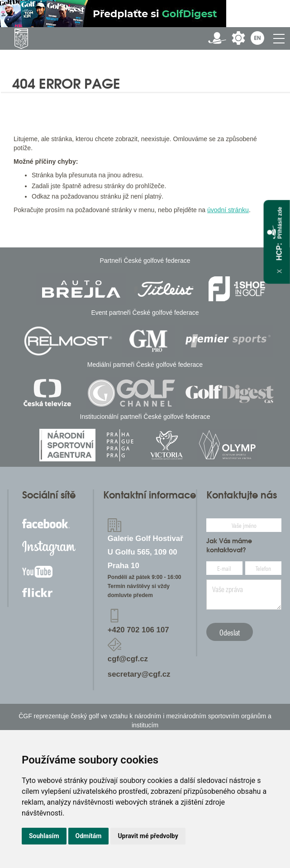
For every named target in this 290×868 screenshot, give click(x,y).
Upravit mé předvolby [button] (148, 836)
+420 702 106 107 (138, 630)
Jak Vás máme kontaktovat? (229, 545)
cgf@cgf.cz (128, 659)
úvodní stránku (228, 210)
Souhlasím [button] (44, 836)
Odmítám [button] (89, 836)
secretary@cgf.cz (139, 674)
